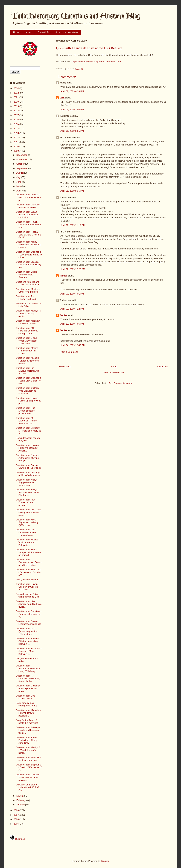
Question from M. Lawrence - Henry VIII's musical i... (26, 421)
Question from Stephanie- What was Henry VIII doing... (28, 668)
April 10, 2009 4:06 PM (72, 324)
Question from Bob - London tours (26, 697)
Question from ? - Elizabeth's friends (26, 298)
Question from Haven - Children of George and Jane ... (27, 587)
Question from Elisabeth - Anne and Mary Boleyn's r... (29, 651)
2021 (17, 97)
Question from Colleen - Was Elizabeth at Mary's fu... (28, 391)
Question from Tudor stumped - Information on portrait (28, 552)
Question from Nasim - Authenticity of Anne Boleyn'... (27, 458)
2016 (17, 120)
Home (16, 32)
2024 (17, 88)
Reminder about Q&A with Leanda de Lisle (28, 595)
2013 (17, 133)
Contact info (43, 32)
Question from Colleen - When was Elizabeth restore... (28, 777)
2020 (17, 102)
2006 (17, 819)
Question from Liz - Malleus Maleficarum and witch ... (28, 371)
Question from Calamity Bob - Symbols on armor (28, 688)
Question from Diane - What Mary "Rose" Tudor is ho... (27, 341)
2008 (17, 810)
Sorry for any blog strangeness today (26, 704)
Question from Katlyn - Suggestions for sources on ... (27, 482)
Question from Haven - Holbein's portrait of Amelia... (27, 448)
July (19, 177)
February (21, 800)
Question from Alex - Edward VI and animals (26, 502)
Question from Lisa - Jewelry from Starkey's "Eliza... (29, 604)
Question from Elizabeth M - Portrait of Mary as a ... (28, 431)
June (19, 182)
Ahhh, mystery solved (27, 580)
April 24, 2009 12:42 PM (73, 345)
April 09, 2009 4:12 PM (72, 309)
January (21, 805)
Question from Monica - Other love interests (28, 291)
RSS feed (17, 839)
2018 (17, 111)
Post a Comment (69, 352)
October (21, 164)
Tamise (63, 276)
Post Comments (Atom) (120, 383)
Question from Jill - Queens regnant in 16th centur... (27, 631)
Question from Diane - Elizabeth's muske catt (28, 623)
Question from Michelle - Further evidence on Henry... (28, 361)
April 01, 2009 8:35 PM (72, 191)
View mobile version (113, 372)
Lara (62, 98)
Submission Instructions (67, 32)
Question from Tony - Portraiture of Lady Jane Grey (27, 740)
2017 (17, 115)
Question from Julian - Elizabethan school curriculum (27, 215)
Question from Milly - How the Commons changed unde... (27, 331)
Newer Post (65, 367)
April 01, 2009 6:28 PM (72, 91)
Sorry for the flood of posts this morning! (27, 722)
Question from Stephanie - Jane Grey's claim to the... (28, 381)
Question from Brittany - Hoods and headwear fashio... (28, 730)
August (20, 173)
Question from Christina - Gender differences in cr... (29, 614)
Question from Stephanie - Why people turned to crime (29, 255)
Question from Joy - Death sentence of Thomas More (26, 532)
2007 (17, 815)
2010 (17, 146)
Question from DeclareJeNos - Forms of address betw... (29, 562)
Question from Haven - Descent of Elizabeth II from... (29, 225)
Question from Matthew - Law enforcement (28, 322)
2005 (17, 824)
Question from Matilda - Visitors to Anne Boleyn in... (28, 542)
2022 (17, 93)
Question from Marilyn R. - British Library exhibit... (28, 313)
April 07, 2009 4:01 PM (72, 294)
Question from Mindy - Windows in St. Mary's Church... (28, 244)
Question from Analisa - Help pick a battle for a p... (28, 197)
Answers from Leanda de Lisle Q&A (29, 305)
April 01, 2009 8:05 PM (72, 131)
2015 (17, 124)
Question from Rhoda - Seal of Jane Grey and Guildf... (28, 235)
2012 (17, 137)
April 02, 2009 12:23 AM (73, 269)
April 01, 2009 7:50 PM (72, 110)
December (22, 155)
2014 (17, 129)
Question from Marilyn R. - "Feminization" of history (28, 750)
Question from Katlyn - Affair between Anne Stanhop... (27, 492)
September (22, 168)
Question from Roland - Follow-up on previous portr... (28, 401)
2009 (17, 151)
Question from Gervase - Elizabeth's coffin (28, 206)
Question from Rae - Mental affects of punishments (26, 411)
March (20, 796)
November (22, 159)
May (19, 186)
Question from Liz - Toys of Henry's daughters (28, 474)
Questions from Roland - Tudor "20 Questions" (28, 283)
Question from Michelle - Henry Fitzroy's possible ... (28, 713)
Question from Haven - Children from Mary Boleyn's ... (27, 641)
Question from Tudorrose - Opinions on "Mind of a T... (28, 572)
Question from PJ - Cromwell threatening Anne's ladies (28, 678)
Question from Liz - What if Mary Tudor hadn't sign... (28, 512)
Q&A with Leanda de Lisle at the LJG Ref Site (27, 787)
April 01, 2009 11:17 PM (73, 225)
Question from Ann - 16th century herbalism (29, 759)
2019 (17, 106)
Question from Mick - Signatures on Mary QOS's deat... (27, 522)
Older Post (163, 367)
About (28, 32)
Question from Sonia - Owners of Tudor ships (29, 467)
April (19, 191)
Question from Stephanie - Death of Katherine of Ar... (29, 767)
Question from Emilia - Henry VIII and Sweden (27, 275)
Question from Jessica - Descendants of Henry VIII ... (28, 265)
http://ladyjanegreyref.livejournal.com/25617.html (97, 62)
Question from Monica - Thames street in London (28, 351)
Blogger (105, 861)
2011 (17, 142)
